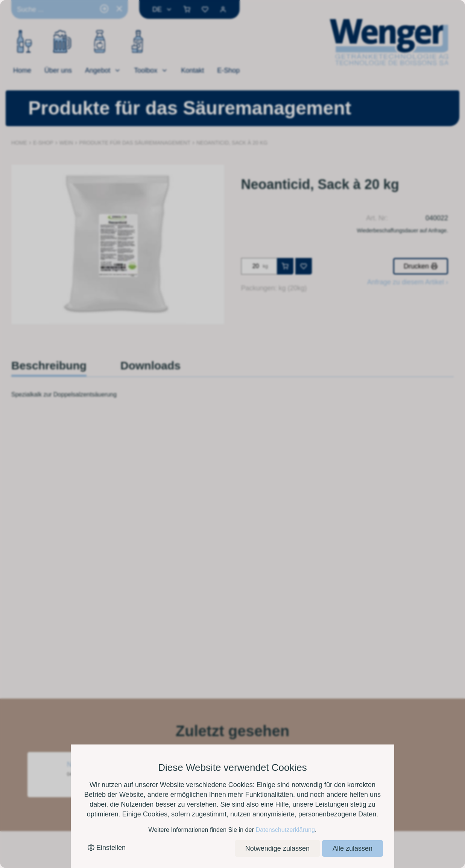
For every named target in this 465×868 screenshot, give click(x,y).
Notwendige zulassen (277, 848)
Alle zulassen (353, 848)
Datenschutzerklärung (285, 830)
